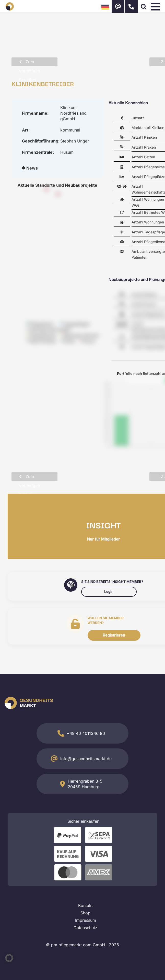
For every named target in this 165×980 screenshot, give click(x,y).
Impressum (86, 920)
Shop (85, 913)
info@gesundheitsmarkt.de (86, 759)
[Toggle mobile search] (144, 6)
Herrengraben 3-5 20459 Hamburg (85, 784)
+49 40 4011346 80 (86, 733)
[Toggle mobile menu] (156, 6)
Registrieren (114, 635)
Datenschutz (85, 928)
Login (109, 592)
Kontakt (85, 905)
